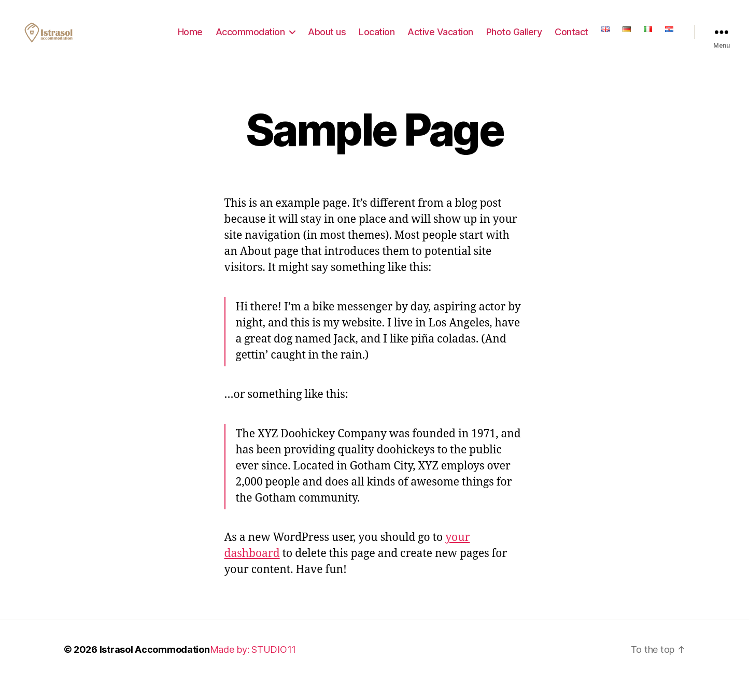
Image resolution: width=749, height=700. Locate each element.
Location (377, 38)
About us (327, 38)
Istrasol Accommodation (155, 661)
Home (190, 38)
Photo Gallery (514, 38)
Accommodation (250, 38)
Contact (571, 38)
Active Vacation (440, 38)
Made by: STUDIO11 (253, 661)
